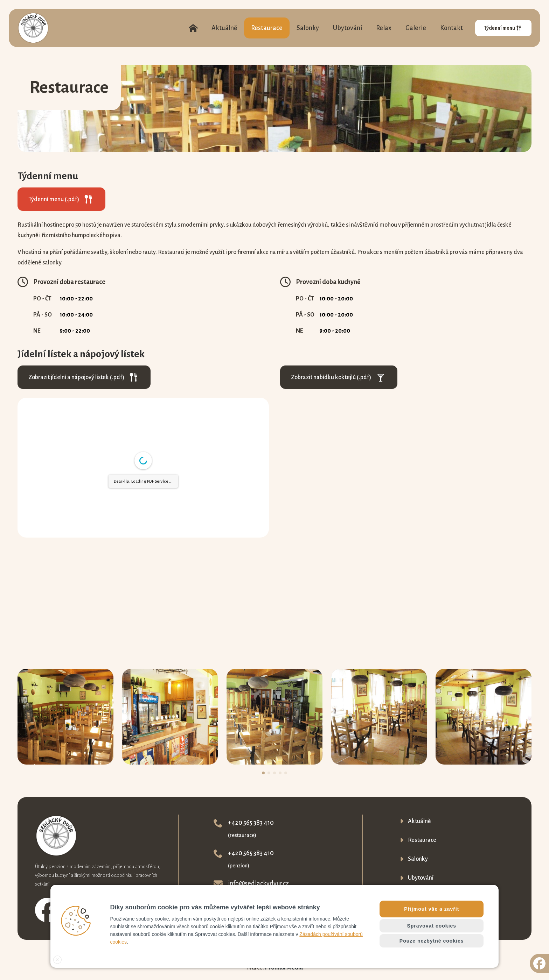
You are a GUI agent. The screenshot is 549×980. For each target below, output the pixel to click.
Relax (384, 28)
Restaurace (267, 28)
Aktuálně (224, 28)
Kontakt (451, 28)
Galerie (416, 28)
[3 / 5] (274, 717)
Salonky (308, 28)
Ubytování (348, 28)
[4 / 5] (379, 717)
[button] (263, 773)
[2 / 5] (170, 717)
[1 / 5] (65, 717)
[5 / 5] (484, 717)
